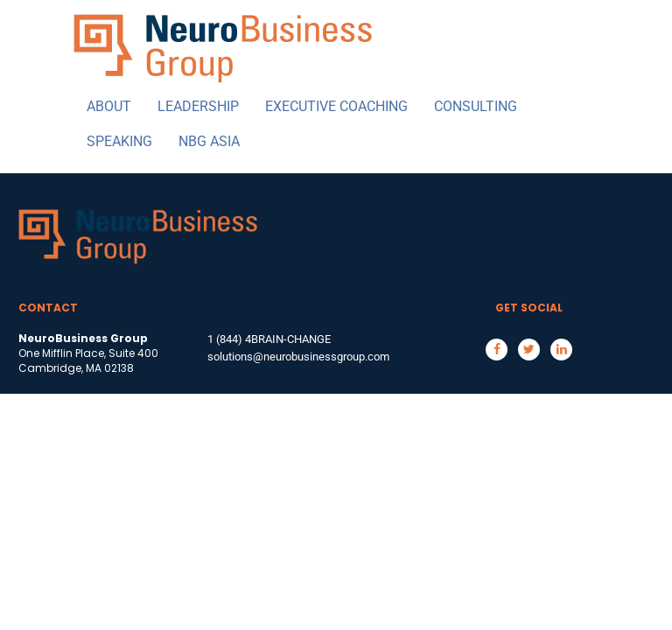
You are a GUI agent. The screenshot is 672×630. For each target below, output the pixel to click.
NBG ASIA (209, 141)
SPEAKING (119, 141)
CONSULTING (476, 106)
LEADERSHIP (198, 106)
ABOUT (109, 106)
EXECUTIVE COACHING (336, 106)
